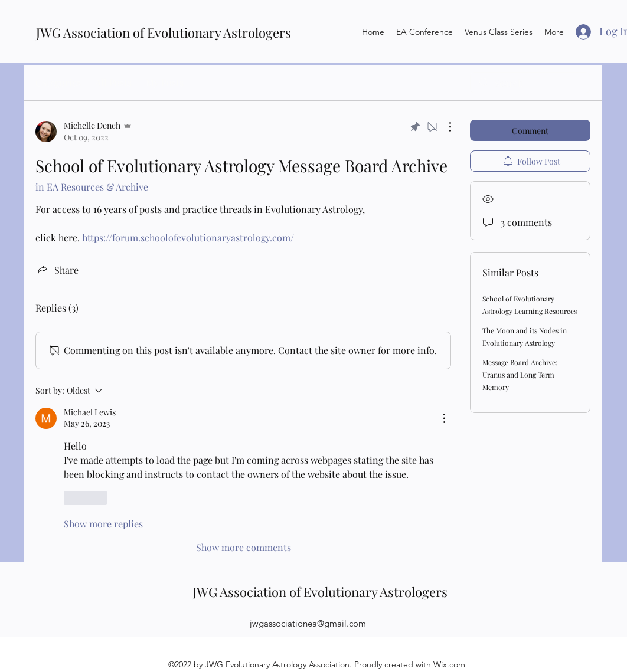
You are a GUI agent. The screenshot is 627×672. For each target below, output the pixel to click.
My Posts (165, 82)
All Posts (113, 82)
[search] (530, 83)
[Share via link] (57, 270)
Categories (58, 82)
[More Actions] (444, 127)
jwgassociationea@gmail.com (308, 623)
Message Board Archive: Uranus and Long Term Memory (520, 375)
